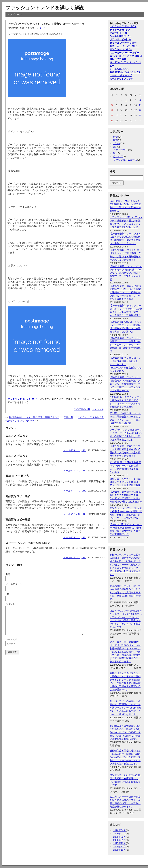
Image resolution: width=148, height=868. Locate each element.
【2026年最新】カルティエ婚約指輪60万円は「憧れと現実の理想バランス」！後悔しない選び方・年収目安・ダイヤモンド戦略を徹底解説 (125, 292)
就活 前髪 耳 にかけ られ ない (126, 72)
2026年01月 (120, 840)
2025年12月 (120, 843)
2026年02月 (120, 837)
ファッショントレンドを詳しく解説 (45, 8)
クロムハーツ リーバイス (123, 26)
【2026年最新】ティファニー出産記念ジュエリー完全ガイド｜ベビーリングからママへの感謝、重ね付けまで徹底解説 (125, 345)
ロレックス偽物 (118, 59)
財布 (116, 140)
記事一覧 (69, 417)
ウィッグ (118, 156)
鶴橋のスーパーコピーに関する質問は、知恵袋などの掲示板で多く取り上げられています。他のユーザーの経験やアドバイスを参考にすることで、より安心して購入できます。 (125, 564)
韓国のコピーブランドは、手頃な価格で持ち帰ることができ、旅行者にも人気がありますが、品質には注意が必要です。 (125, 593)
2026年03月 (120, 834)
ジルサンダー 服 (118, 33)
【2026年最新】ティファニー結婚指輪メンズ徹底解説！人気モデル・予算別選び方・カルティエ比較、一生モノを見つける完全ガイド (125, 384)
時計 (116, 137)
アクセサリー (120, 150)
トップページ (14, 15)
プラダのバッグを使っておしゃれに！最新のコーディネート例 (46, 24)
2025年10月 (120, 850)
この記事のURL (82, 409)
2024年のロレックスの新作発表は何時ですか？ (34, 417)
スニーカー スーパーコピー (124, 46)
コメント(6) (98, 409)
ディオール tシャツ (120, 30)
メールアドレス (72, 450)
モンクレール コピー (121, 49)
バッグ (42, 28)
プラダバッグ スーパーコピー (23, 399)
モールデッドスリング (122, 79)
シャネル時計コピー (120, 36)
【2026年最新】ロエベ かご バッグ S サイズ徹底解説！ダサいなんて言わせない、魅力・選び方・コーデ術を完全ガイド (126, 273)
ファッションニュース (125, 160)
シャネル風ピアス (119, 69)
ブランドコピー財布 (120, 40)
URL (84, 450)
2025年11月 (120, 847)
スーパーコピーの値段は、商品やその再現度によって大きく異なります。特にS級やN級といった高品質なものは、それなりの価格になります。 (126, 708)
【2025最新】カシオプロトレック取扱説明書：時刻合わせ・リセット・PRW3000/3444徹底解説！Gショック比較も (126, 364)
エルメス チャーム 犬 (121, 75)
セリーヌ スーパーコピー (123, 43)
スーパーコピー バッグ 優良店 (126, 56)
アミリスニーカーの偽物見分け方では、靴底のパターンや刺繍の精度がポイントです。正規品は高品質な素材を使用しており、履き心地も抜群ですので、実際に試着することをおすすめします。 (125, 652)
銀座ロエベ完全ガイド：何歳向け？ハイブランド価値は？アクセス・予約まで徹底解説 (125, 482)
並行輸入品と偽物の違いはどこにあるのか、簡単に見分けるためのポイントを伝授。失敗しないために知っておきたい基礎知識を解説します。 (125, 732)
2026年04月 (120, 830)
